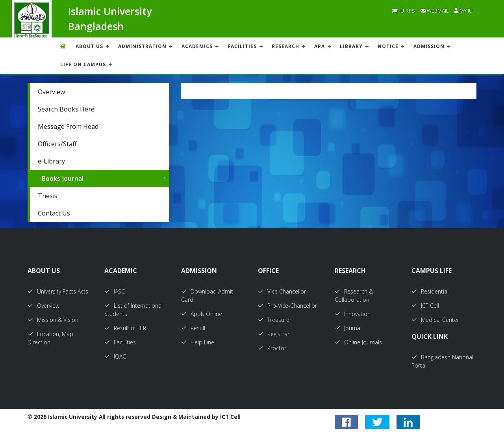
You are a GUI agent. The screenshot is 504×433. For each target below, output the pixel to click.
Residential (430, 291)
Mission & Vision (53, 320)
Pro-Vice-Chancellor (287, 306)
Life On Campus (83, 64)
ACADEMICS (197, 46)
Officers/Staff (57, 144)
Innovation (353, 314)
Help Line (198, 342)
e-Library (51, 161)
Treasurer (275, 320)
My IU (463, 11)
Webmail (435, 11)
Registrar (274, 334)
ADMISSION (429, 46)
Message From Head (68, 126)
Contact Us (54, 213)
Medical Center (435, 320)
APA (320, 46)
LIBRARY (351, 46)
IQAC (115, 356)
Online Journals (358, 342)
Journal (348, 328)
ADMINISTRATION (142, 46)
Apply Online (202, 314)
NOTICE (388, 46)
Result (194, 328)
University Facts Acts (58, 291)
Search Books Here (66, 109)
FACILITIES (242, 46)
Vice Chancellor (282, 291)
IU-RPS (403, 11)
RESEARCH (285, 46)
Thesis (48, 196)
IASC (115, 291)
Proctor (272, 348)
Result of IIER (125, 328)
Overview (51, 92)
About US (89, 46)
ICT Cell (425, 306)
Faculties (120, 342)
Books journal (63, 178)
